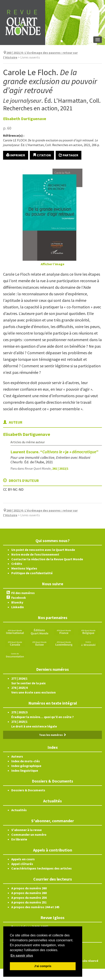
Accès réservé (89, 961)
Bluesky (17, 602)
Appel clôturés (22, 864)
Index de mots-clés (26, 761)
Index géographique (26, 766)
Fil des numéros (23, 593)
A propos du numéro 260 (29, 888)
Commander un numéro (29, 835)
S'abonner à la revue (27, 830)
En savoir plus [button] (22, 956)
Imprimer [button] (16, 155)
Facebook (19, 598)
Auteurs (17, 756)
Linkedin (18, 607)
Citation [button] (42, 155)
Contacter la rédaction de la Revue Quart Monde (47, 559)
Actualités (19, 810)
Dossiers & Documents (28, 790)
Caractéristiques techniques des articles (42, 868)
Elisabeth (25, 119)
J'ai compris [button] (43, 966)
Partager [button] (69, 155)
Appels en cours (23, 859)
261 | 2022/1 (60, 468)
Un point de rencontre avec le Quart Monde (43, 550)
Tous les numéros (53, 735)
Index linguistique (25, 770)
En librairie (19, 839)
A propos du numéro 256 (29, 898)
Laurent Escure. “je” (54, 452)
